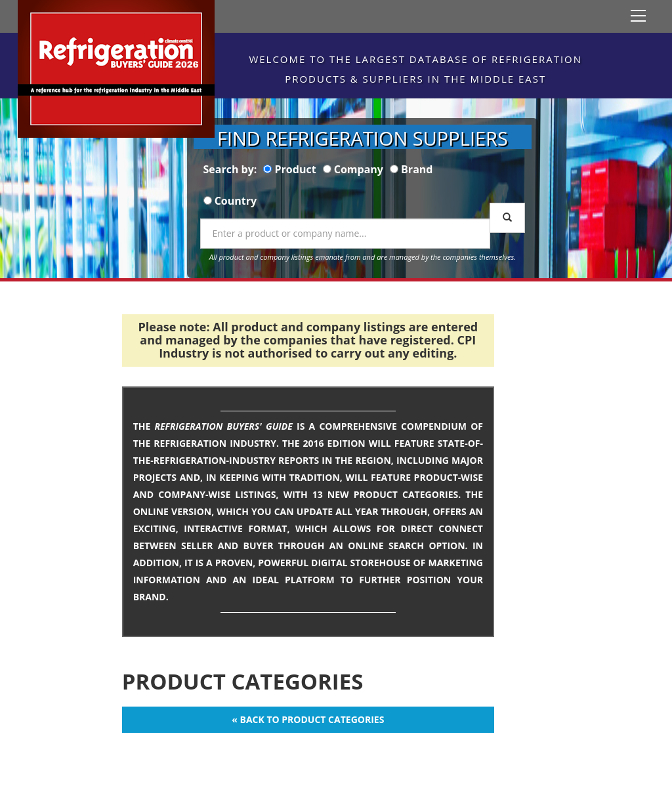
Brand (417, 169)
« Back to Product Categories (308, 719)
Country (236, 201)
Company (359, 169)
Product (296, 169)
